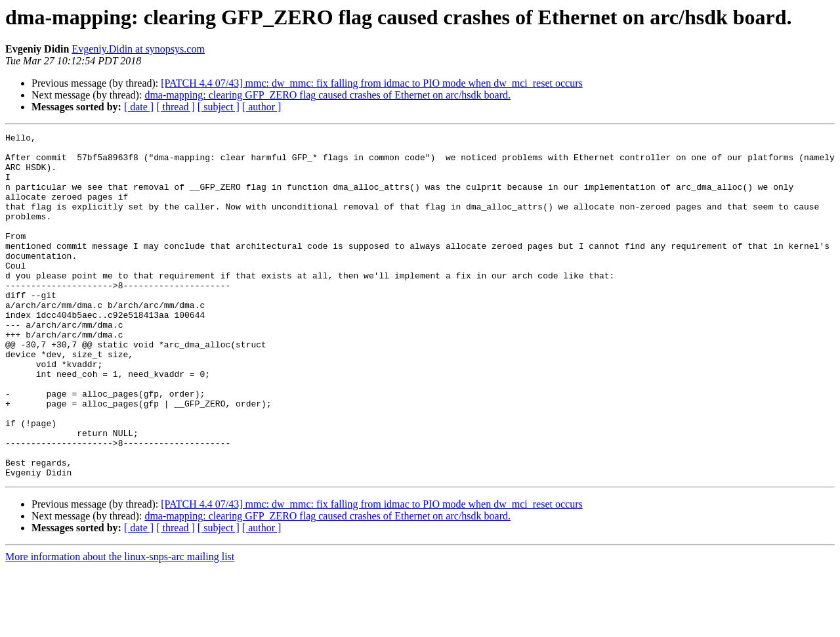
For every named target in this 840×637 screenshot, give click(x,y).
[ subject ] (219, 107)
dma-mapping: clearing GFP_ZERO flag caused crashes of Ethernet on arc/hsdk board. (327, 95)
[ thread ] (176, 107)
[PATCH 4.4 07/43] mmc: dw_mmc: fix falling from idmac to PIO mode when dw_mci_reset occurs (371, 83)
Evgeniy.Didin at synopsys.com (138, 49)
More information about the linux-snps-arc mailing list (120, 626)
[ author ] (262, 107)
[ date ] (139, 107)
